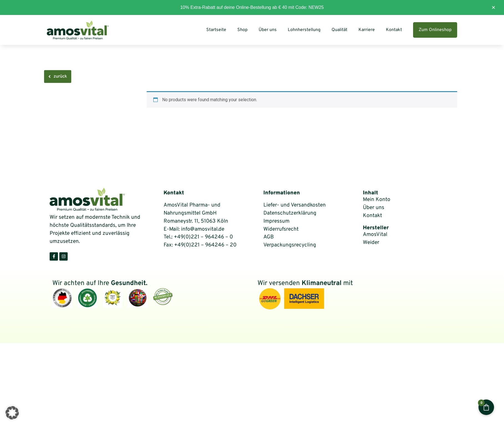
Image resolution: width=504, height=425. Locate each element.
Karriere (367, 30)
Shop (242, 30)
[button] (12, 413)
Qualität (339, 30)
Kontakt (394, 30)
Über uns (268, 30)
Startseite (216, 30)
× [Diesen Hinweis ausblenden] (493, 7)
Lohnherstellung (304, 30)
